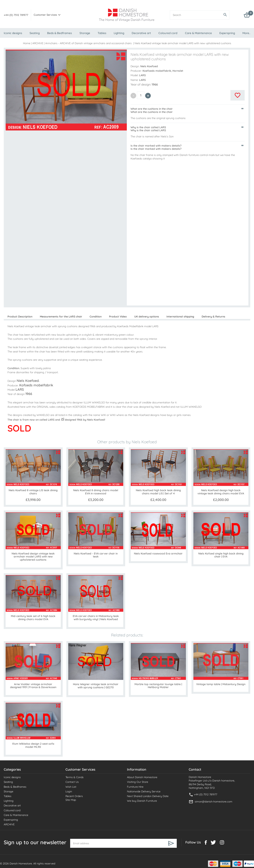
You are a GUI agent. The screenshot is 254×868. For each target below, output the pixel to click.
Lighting (119, 33)
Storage (85, 33)
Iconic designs (13, 33)
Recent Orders (74, 796)
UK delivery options (147, 317)
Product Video (118, 317)
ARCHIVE (38, 43)
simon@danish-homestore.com (214, 802)
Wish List (71, 787)
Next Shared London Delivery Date (148, 796)
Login (69, 791)
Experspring (227, 33)
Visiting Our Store (138, 782)
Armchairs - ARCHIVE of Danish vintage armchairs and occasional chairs (89, 43)
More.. (246, 33)
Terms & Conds (75, 777)
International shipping (180, 317)
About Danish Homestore (142, 777)
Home (27, 43)
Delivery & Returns (213, 317)
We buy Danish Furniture (142, 801)
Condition (96, 317)
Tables (102, 33)
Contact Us (72, 782)
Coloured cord (168, 33)
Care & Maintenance (198, 33)
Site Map (71, 800)
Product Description (20, 317)
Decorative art (141, 33)
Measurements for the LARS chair (61, 317)
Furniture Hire (135, 787)
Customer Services (45, 15)
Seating (35, 33)
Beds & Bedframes (59, 33)
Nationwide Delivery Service (144, 791)
